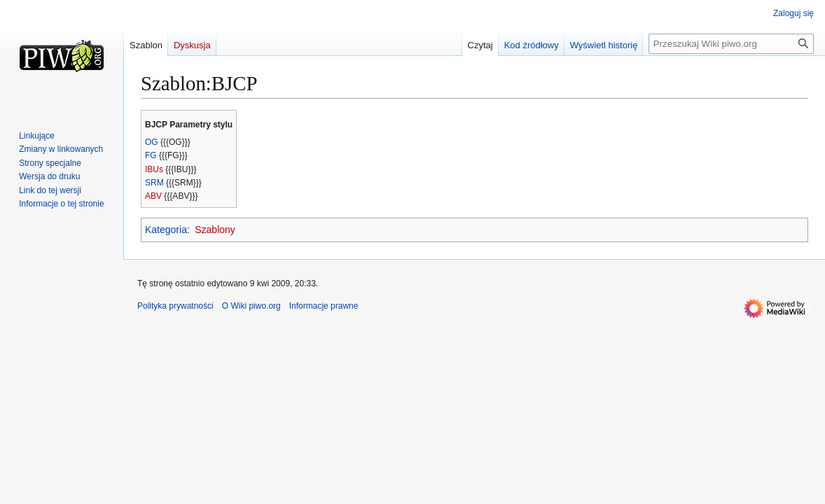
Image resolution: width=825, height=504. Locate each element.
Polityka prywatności (175, 306)
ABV (153, 196)
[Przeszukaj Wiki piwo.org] (731, 44)
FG (151, 155)
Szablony (215, 230)
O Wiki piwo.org (251, 306)
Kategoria (166, 230)
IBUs (154, 169)
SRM (154, 183)
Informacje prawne (324, 306)
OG (152, 142)
